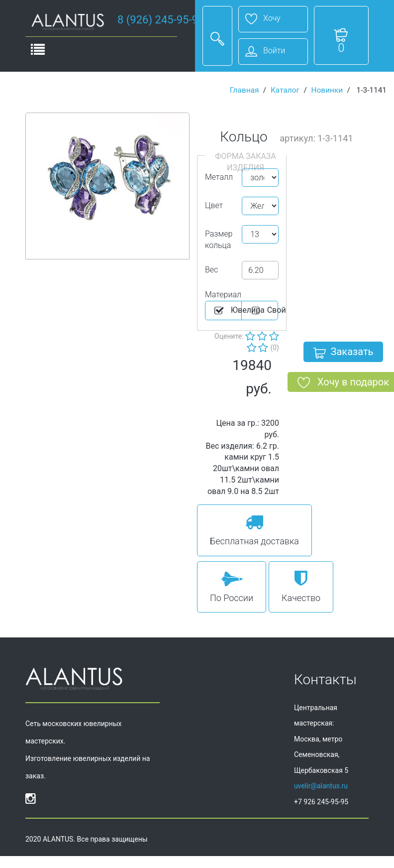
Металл (219, 177)
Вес (211, 270)
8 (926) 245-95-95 (161, 20)
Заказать (344, 354)
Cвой (264, 311)
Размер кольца (219, 240)
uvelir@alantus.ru (321, 786)
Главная (245, 90)
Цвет (214, 205)
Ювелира (227, 311)
